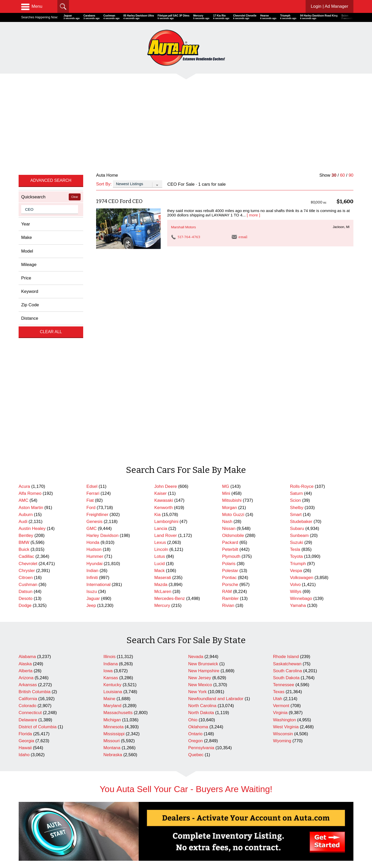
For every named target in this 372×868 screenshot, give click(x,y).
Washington (285, 575)
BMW (24, 398)
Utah (278, 554)
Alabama (27, 512)
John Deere (166, 342)
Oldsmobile (233, 391)
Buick (24, 405)
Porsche (230, 440)
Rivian (228, 461)
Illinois (109, 512)
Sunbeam (299, 391)
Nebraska (113, 610)
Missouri (111, 596)
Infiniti (92, 433)
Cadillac (26, 412)
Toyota (296, 412)
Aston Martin (31, 363)
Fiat (90, 355)
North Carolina (202, 561)
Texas (279, 547)
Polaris (229, 419)
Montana (112, 603)
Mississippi (114, 589)
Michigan (112, 575)
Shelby (297, 363)
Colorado (28, 561)
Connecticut (30, 568)
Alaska (25, 519)
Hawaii (25, 603)
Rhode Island (286, 512)
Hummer (95, 412)
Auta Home (107, 103)
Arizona (26, 533)
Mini (226, 349)
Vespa (296, 426)
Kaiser (160, 349)
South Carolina (288, 526)
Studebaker (301, 377)
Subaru (297, 384)
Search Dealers (116, 839)
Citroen (26, 433)
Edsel (92, 342)
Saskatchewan (287, 519)
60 (342, 103)
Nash (227, 377)
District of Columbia (38, 582)
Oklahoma (198, 582)
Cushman (28, 440)
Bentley (26, 391)
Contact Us (27, 847)
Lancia (161, 384)
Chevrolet (28, 419)
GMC (92, 384)
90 (351, 103)
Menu (32, 6)
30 (334, 103)
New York (198, 547)
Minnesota (113, 582)
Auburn (26, 370)
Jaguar (93, 454)
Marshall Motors (183, 155)
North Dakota (201, 568)
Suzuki (296, 398)
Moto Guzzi (233, 370)
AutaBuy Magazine (317, 845)
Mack (159, 426)
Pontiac (230, 433)
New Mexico (200, 540)
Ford (91, 363)
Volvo (295, 440)
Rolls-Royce (302, 342)
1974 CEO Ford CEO (119, 129)
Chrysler (27, 426)
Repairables (199, 839)
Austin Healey (32, 384)
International (99, 440)
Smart (296, 370)
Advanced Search (51, 108)
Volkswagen (301, 433)
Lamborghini (166, 377)
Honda (93, 398)
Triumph (298, 419)
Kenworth (164, 363)
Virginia (280, 568)
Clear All (51, 259)
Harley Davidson (103, 391)
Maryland (112, 561)
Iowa (108, 526)
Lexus (160, 398)
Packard (230, 398)
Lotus (160, 412)
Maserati (163, 433)
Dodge (25, 461)
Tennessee (284, 540)
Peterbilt (230, 405)
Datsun (26, 447)
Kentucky (112, 540)
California (28, 554)
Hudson (94, 405)
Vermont (281, 561)
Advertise (26, 839)
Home (23, 832)
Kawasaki (164, 355)
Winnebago (301, 454)
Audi (23, 377)
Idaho (24, 610)
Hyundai (95, 419)
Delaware (28, 575)
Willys (296, 447)
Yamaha (298, 461)
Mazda (161, 440)
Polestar (230, 426)
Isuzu (92, 447)
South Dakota (286, 533)
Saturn (296, 349)
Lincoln (161, 405)
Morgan (230, 363)
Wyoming (282, 596)
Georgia (26, 596)
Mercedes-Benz (170, 454)
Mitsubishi (232, 355)
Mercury (162, 461)
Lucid (160, 419)
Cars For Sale (115, 832)
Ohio (193, 575)
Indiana (111, 519)
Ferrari (93, 349)
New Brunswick (203, 519)
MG (226, 342)
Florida (25, 589)
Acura (24, 342)
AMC (24, 355)
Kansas (111, 533)
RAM (227, 447)
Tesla (295, 405)
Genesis (95, 377)
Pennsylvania (201, 603)
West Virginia (286, 582)
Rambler (230, 454)
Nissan (229, 384)
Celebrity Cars (200, 832)
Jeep (91, 461)
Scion (295, 355)
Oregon (196, 596)
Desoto (26, 454)
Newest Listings (116, 847)
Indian (92, 426)
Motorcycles (199, 847)
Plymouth (231, 412)
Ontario (196, 589)
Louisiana (113, 547)
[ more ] (253, 143)
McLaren (163, 447)
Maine (109, 554)
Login (329, 6)
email (239, 165)
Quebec (196, 610)
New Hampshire (204, 526)
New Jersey (200, 533)
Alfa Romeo (30, 349)
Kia (157, 370)
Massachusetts (118, 568)
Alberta (26, 526)
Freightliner (98, 370)
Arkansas (28, 540)
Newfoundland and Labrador (216, 554)
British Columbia (34, 547)
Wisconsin (283, 589)
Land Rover (166, 391)
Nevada (196, 512)
